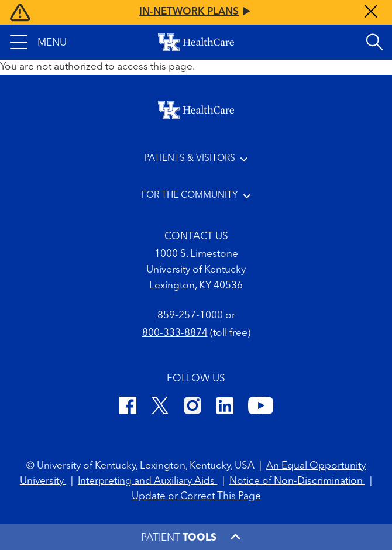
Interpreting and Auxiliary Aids (147, 481)
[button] (39, 42)
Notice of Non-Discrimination (297, 481)
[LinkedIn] (225, 408)
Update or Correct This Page (196, 496)
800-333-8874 (175, 333)
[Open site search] (374, 42)
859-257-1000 (190, 316)
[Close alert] (371, 13)
